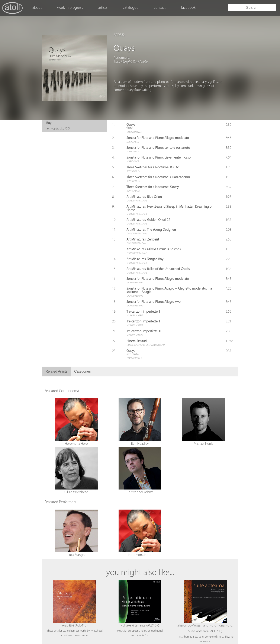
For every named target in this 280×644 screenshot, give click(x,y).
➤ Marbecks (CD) (58, 129)
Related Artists (56, 371)
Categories (82, 371)
